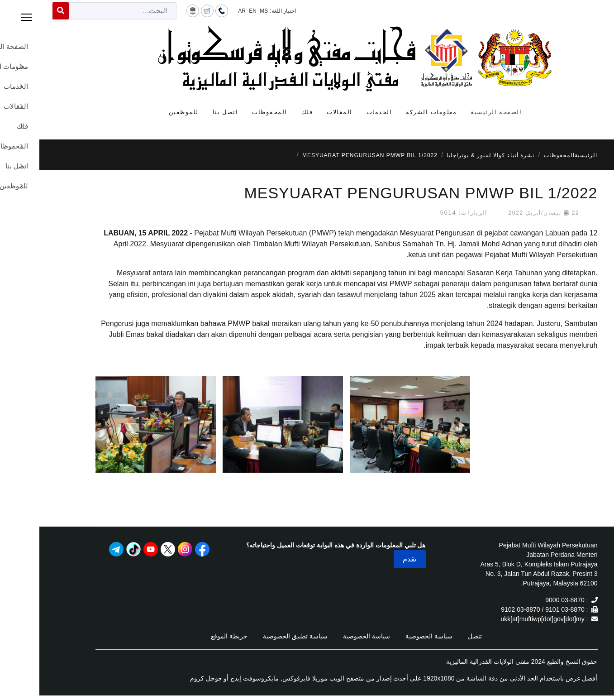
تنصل (436, 636)
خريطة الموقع (190, 636)
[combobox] (83, 11)
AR (202, 11)
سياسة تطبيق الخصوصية (256, 636)
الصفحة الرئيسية (457, 112)
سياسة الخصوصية (390, 636)
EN (213, 11)
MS (224, 11)
